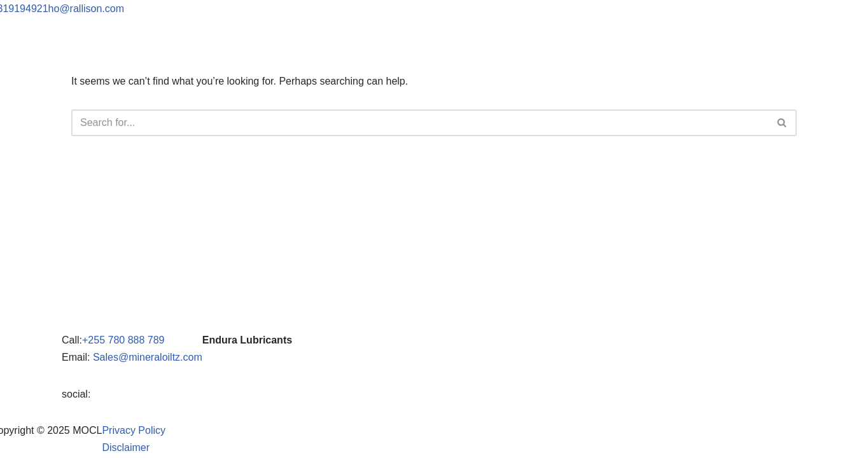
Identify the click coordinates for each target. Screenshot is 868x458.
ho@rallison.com (86, 9)
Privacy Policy (134, 430)
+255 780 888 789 (123, 340)
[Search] (420, 123)
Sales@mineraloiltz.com (148, 357)
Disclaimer (126, 448)
